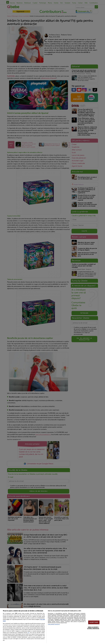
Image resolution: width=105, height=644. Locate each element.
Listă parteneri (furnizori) (54, 624)
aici (28, 633)
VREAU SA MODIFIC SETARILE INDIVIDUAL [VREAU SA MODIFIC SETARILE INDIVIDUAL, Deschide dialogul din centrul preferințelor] (93, 628)
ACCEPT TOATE (94, 622)
